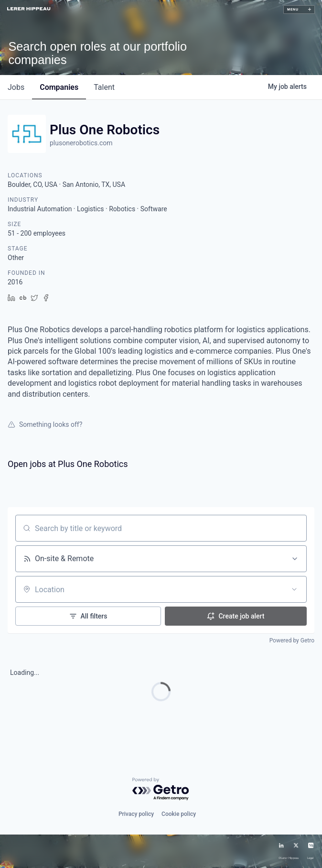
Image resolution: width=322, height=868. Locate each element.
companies (59, 87)
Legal (311, 858)
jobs (16, 87)
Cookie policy (179, 814)
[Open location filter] (294, 589)
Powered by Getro (292, 640)
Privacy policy (136, 814)
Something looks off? (45, 424)
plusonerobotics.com (81, 143)
